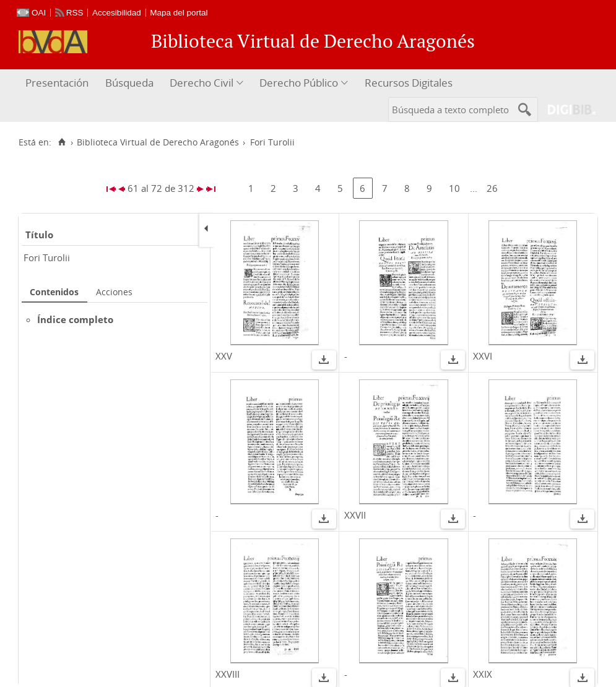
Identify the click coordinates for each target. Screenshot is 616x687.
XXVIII (228, 674)
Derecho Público (299, 83)
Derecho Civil (202, 83)
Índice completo (75, 319)
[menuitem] (59, 83)
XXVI (483, 356)
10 (454, 188)
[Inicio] (62, 142)
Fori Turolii (47, 257)
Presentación (57, 83)
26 (492, 188)
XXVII (355, 515)
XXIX (483, 674)
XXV (224, 356)
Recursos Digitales (409, 83)
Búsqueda (129, 83)
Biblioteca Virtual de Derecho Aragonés (158, 142)
